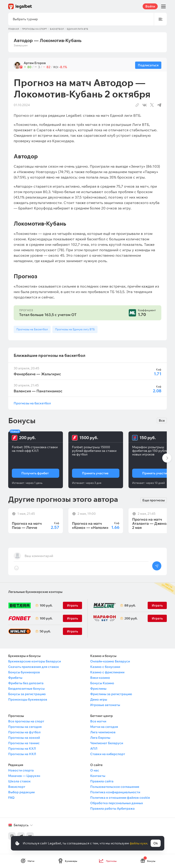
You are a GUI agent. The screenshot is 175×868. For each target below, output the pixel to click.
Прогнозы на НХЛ (22, 754)
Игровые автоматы (105, 705)
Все (162, 420)
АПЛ (94, 749)
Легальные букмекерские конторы (35, 592)
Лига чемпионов (103, 732)
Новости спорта (21, 770)
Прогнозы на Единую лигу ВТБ (75, 329)
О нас (95, 770)
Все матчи (98, 721)
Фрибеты (15, 678)
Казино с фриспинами (107, 672)
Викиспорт (17, 787)
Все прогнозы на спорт (26, 721)
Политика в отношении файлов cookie (120, 798)
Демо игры (99, 699)
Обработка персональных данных (117, 803)
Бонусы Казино (102, 683)
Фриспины (98, 689)
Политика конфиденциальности (115, 792)
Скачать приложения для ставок (34, 667)
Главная (14, 29)
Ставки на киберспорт (108, 754)
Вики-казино (100, 678)
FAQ (11, 798)
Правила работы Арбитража (112, 808)
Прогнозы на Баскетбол (32, 329)
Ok (156, 843)
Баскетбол (57, 29)
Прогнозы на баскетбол (32, 403)
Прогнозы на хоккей (24, 738)
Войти (150, 6)
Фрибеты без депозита (26, 683)
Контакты (98, 776)
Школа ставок (19, 781)
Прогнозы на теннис (24, 743)
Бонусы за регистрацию (27, 694)
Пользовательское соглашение (115, 787)
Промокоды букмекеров (28, 699)
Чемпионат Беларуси (107, 743)
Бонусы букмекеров (24, 672)
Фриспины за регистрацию (111, 694)
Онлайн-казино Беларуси (110, 661)
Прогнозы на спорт (34, 29)
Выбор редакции (21, 792)
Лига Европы (100, 738)
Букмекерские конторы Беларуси (35, 661)
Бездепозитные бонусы (26, 689)
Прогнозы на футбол (24, 732)
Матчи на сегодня (104, 727)
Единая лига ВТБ (77, 29)
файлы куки (138, 843)
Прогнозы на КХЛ (22, 749)
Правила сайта (102, 781)
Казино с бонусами (105, 667)
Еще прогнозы (154, 500)
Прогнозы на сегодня (25, 727)
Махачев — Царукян (24, 776)
